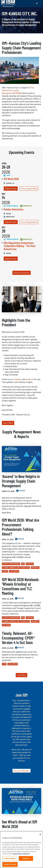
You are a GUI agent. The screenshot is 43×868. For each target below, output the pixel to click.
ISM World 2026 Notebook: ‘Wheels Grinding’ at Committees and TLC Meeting (21, 586)
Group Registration (29, 189)
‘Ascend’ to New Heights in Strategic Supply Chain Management (21, 481)
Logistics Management (11, 564)
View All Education (21, 273)
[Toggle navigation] (37, 4)
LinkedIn (17, 379)
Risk (23, 564)
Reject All (26, 858)
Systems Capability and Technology (16, 567)
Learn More (8, 423)
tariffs (5, 571)
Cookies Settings (10, 858)
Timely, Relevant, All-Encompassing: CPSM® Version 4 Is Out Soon (18, 638)
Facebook (29, 379)
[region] (21, 850)
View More (21, 675)
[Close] (40, 835)
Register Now (11, 189)
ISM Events (35, 567)
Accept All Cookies (10, 864)
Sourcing (30, 564)
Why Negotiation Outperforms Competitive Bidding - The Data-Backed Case (20, 246)
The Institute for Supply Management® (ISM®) (18, 90)
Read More (6, 513)
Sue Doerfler (14, 571)
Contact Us (26, 854)
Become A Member (21, 771)
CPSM (4, 664)
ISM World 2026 (11, 179)
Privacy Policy (17, 854)
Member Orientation (14, 209)
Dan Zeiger (6, 625)
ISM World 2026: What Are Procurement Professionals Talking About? (20, 527)
